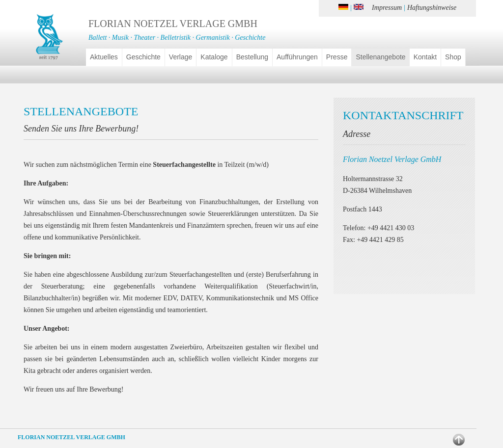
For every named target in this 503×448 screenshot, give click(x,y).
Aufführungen (297, 57)
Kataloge (214, 57)
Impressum (387, 8)
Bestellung (252, 57)
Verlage (181, 57)
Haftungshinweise (432, 8)
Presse (337, 57)
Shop (453, 57)
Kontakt (425, 57)
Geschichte (143, 57)
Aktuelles (104, 57)
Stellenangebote (380, 57)
